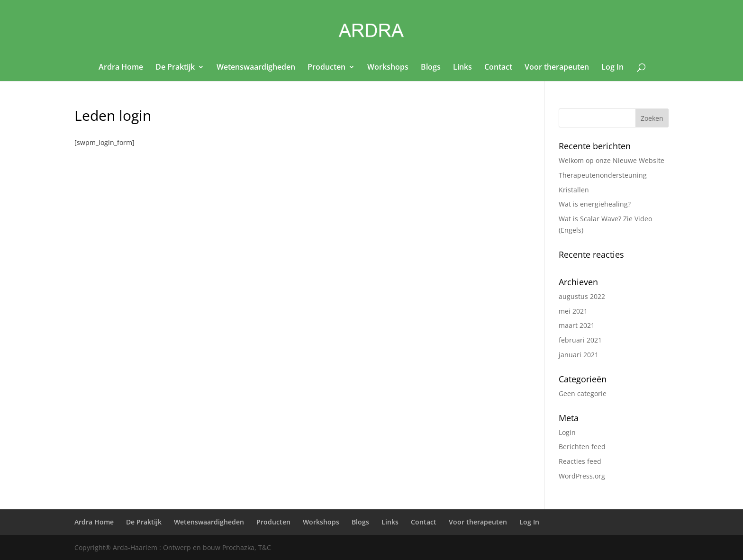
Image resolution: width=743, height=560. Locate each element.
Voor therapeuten (557, 68)
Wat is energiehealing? (595, 204)
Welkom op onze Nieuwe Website (612, 160)
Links (462, 68)
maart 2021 (577, 325)
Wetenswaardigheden (256, 68)
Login (567, 432)
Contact (498, 68)
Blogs (431, 68)
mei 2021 (573, 311)
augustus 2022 (582, 296)
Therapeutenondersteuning (603, 175)
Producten (326, 68)
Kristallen (574, 190)
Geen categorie (583, 393)
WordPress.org (582, 476)
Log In (612, 68)
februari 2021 (580, 340)
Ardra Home (121, 68)
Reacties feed (580, 461)
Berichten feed (582, 447)
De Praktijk (175, 68)
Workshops (388, 68)
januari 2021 (579, 355)
